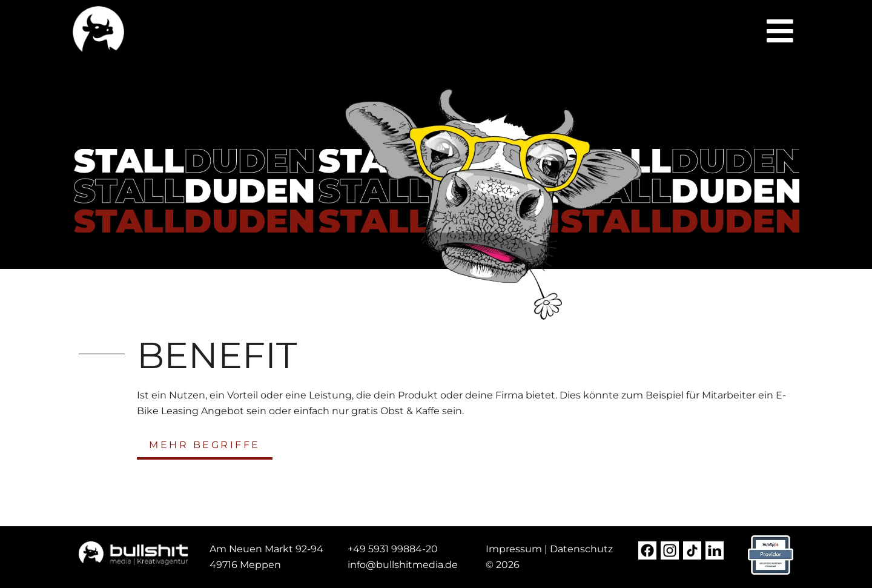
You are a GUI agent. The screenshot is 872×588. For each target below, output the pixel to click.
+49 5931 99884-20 (393, 549)
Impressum (514, 549)
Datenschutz (581, 549)
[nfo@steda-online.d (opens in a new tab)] (404, 565)
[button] (780, 31)
